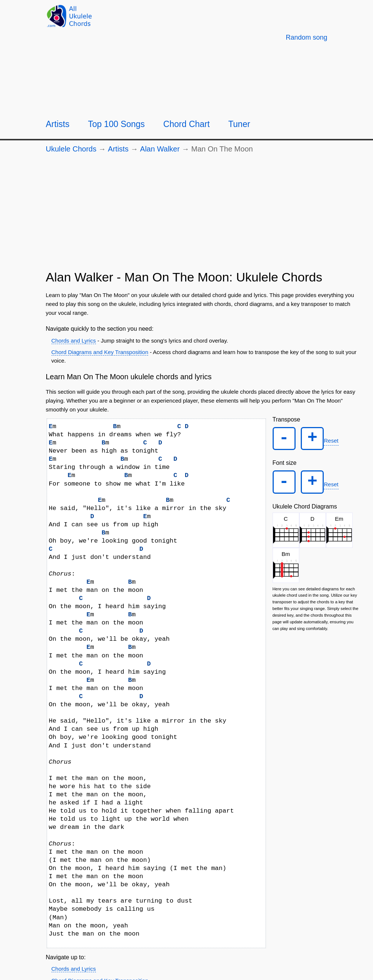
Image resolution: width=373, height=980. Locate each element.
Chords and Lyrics (74, 341)
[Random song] (306, 37)
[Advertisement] (203, 215)
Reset (333, 442)
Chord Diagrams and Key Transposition (100, 352)
